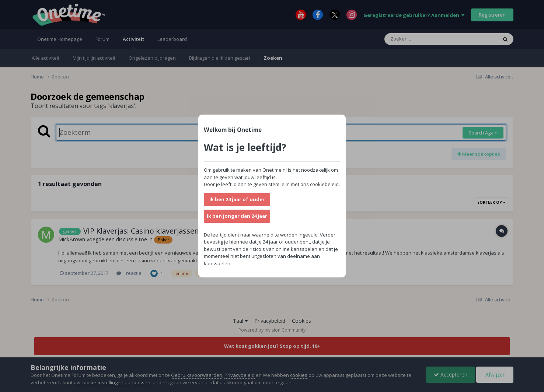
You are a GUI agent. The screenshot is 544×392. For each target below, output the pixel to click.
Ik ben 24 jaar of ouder (237, 199)
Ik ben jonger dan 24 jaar (237, 216)
